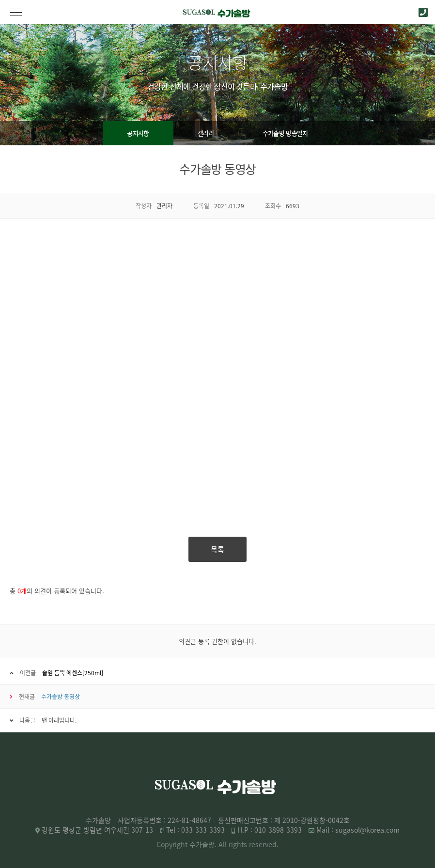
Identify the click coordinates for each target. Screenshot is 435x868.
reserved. (264, 844)
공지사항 (138, 133)
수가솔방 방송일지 (285, 133)
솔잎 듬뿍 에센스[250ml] (73, 673)
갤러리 (206, 133)
